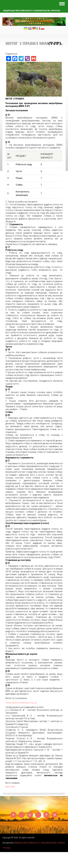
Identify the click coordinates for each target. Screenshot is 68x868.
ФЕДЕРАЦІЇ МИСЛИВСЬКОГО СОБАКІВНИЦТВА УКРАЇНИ (39, 843)
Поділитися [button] (11, 54)
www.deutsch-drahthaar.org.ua (21, 703)
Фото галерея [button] (12, 783)
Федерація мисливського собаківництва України (32, 11)
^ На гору (6, 848)
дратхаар (10, 786)
